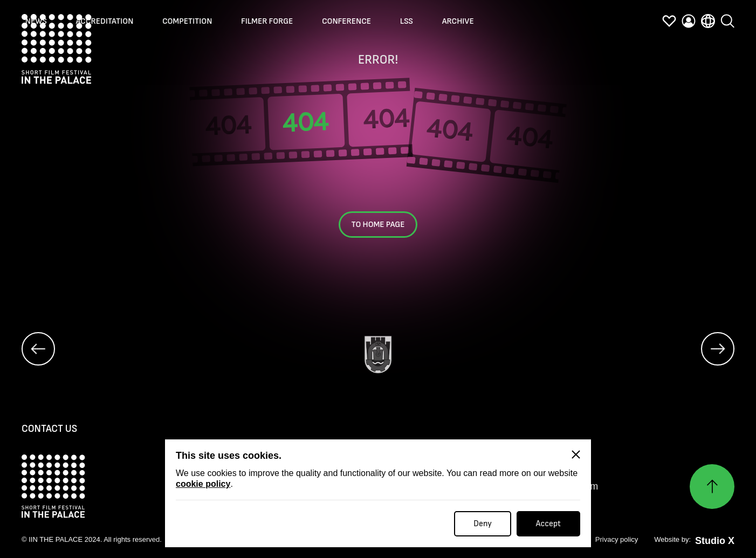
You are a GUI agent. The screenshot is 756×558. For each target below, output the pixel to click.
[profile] (689, 23)
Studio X (715, 541)
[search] (727, 23)
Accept (548, 524)
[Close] (576, 454)
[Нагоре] (712, 487)
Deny (483, 524)
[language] (708, 23)
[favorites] (669, 23)
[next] (718, 349)
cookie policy (203, 484)
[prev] (38, 349)
